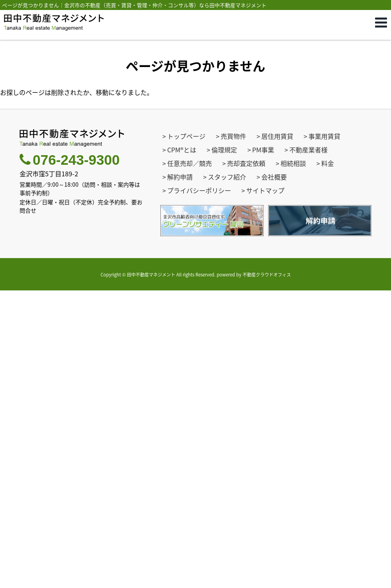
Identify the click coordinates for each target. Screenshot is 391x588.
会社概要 (274, 177)
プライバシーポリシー (199, 190)
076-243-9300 (70, 160)
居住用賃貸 (277, 136)
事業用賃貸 (324, 136)
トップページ (186, 136)
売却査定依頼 (246, 163)
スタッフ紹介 (227, 177)
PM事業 (263, 150)
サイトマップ (265, 190)
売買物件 (233, 136)
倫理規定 (224, 150)
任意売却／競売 (190, 163)
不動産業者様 (308, 150)
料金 (328, 163)
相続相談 (293, 163)
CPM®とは (182, 150)
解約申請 (180, 177)
